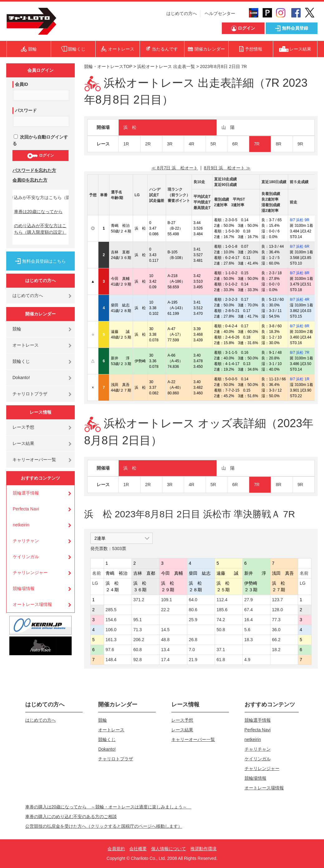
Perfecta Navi (26, 509)
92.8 (138, 660)
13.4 (165, 650)
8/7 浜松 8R (300, 273)
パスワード (26, 110)
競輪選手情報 (26, 493)
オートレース (26, 345)
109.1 (167, 600)
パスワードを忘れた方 (34, 170)
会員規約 (116, 849)
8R (279, 144)
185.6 (222, 610)
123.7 (277, 600)
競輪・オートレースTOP (108, 66)
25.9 (193, 620)
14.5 (165, 630)
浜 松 (130, 127)
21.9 (193, 660)
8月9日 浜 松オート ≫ (227, 168)
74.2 (221, 620)
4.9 (247, 660)
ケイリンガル (26, 557)
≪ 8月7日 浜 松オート (175, 168)
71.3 (138, 630)
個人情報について (169, 849)
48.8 (165, 640)
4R (192, 144)
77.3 (276, 620)
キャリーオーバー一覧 (34, 460)
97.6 (110, 650)
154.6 (111, 620)
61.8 (221, 660)
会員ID (21, 84)
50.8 (221, 630)
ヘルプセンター (220, 13)
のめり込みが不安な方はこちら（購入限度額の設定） (40, 229)
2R (148, 144)
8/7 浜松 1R (300, 379)
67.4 (248, 610)
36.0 (276, 630)
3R (170, 144)
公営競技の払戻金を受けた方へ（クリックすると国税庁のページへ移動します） (104, 826)
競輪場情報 (24, 588)
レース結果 (23, 443)
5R (213, 144)
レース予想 (23, 427)
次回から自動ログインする (40, 140)
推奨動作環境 (203, 849)
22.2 (165, 610)
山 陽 (228, 127)
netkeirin (21, 525)
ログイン (40, 156)
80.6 (193, 610)
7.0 (192, 650)
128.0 (277, 610)
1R (126, 144)
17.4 (165, 660)
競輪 (17, 329)
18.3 (248, 640)
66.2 (276, 640)
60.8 (138, 650)
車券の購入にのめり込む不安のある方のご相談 (71, 817)
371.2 (139, 600)
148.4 (111, 660)
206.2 (139, 640)
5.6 (247, 630)
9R (300, 144)
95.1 (138, 620)
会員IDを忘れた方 (30, 180)
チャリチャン (26, 541)
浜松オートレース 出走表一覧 (166, 66)
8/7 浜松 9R (300, 220)
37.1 (221, 650)
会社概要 (138, 849)
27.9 (248, 600)
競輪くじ (21, 361)
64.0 (193, 600)
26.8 (193, 640)
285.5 (111, 610)
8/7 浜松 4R (300, 300)
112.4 (222, 600)
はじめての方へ (182, 13)
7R (257, 144)
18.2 (276, 650)
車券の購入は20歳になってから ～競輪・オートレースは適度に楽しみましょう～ (108, 807)
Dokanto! (21, 378)
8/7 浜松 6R (300, 246)
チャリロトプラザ (30, 394)
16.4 (248, 620)
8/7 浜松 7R (300, 353)
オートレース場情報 (32, 604)
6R (235, 144)
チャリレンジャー (30, 573)
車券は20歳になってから (38, 212)
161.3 (111, 640)
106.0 (111, 630)
